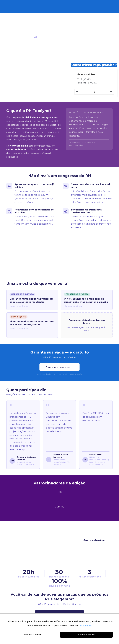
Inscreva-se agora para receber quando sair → (87, 329)
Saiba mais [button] (86, 626)
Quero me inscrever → (59, 367)
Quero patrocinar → (96, 540)
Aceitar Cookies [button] (86, 635)
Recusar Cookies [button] (33, 635)
